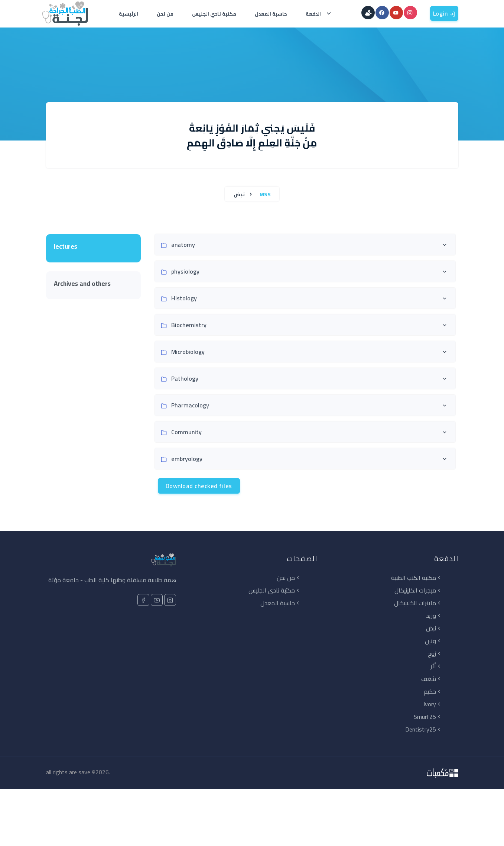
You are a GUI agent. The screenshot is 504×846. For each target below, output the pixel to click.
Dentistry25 (424, 729)
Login (444, 13)
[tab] (93, 248)
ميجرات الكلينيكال (418, 590)
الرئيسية (129, 14)
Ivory (433, 704)
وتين (433, 641)
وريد (434, 616)
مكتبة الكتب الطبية (417, 578)
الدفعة (315, 14)
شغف (432, 679)
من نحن (165, 14)
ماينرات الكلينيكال (418, 603)
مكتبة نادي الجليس (214, 14)
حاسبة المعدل (271, 14)
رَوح (435, 653)
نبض (240, 194)
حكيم (433, 691)
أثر (436, 666)
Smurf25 (428, 717)
